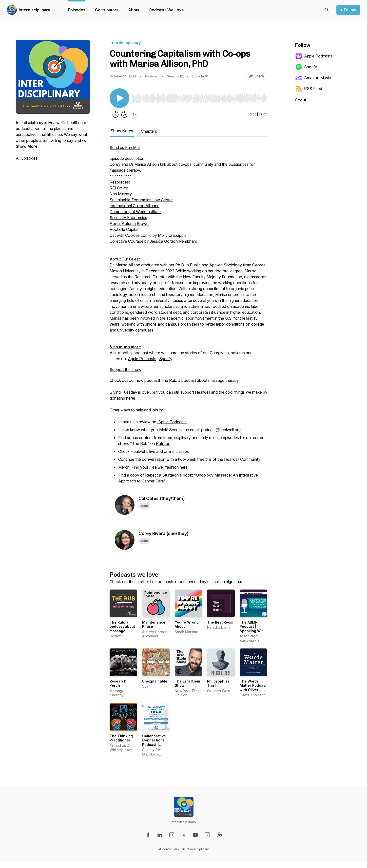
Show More (27, 146)
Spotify (166, 359)
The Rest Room (220, 622)
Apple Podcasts (142, 359)
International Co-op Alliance (135, 206)
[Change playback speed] (135, 114)
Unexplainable (155, 681)
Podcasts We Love (167, 10)
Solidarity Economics (128, 218)
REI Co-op (119, 188)
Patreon (163, 443)
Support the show (126, 369)
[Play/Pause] (119, 98)
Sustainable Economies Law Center (141, 200)
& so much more (125, 347)
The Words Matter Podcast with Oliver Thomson (253, 688)
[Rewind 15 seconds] (116, 114)
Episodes (77, 10)
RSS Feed (309, 89)
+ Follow (348, 10)
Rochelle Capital (124, 229)
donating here (122, 398)
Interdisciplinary (34, 10)
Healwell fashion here (168, 467)
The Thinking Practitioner (121, 738)
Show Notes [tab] (122, 131)
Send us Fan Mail (125, 148)
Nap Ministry (121, 194)
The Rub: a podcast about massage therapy (200, 380)
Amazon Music (313, 78)
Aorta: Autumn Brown (129, 223)
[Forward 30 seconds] (124, 114)
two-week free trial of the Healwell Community (219, 459)
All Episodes (27, 158)
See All (302, 100)
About (134, 10)
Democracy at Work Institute (135, 212)
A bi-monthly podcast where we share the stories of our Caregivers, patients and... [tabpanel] (188, 317)
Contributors (107, 10)
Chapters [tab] (149, 131)
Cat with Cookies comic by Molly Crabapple (148, 235)
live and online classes (169, 451)
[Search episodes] (327, 10)
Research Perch (118, 683)
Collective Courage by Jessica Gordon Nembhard (153, 241)
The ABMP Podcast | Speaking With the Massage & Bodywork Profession (253, 633)
